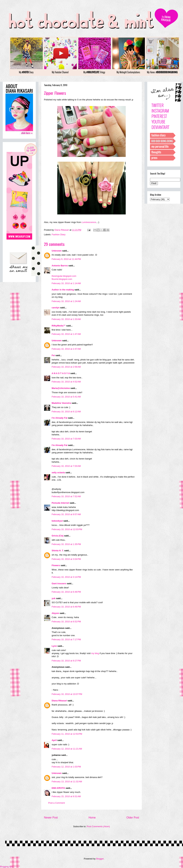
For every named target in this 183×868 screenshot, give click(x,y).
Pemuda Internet (60, 503)
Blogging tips (6, 867)
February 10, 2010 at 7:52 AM (66, 496)
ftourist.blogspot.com (62, 279)
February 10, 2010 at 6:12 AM (66, 412)
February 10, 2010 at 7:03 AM (66, 439)
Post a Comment (57, 803)
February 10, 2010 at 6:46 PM (66, 592)
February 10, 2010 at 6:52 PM (66, 622)
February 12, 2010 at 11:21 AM (67, 749)
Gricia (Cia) (58, 536)
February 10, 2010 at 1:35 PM (66, 544)
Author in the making (63, 290)
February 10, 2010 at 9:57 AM (66, 514)
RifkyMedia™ (59, 326)
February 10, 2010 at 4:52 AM (66, 382)
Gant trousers (59, 583)
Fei (53, 355)
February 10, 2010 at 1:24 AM (66, 301)
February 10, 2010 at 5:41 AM (66, 397)
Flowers (56, 565)
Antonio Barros (60, 266)
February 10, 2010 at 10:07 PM (67, 694)
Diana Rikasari (59, 701)
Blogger (100, 859)
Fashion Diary (59, 235)
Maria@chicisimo (61, 388)
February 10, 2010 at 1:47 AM (66, 334)
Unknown (57, 251)
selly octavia (58, 473)
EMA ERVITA (58, 788)
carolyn (56, 308)
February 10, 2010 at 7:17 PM (66, 639)
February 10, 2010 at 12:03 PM (67, 529)
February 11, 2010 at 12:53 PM (67, 734)
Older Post (133, 818)
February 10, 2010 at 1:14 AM (66, 283)
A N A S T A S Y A (61, 373)
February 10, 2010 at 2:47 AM (66, 349)
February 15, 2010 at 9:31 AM (66, 796)
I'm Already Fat (60, 418)
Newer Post (51, 818)
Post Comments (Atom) (98, 826)
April (54, 740)
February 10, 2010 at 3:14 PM (66, 577)
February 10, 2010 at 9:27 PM (66, 661)
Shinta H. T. (58, 551)
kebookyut (57, 521)
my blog (95, 653)
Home (92, 818)
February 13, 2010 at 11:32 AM (67, 782)
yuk (54, 598)
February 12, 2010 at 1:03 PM (66, 767)
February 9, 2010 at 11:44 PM (66, 259)
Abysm (55, 613)
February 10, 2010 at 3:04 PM (66, 559)
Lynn (54, 646)
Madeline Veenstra (61, 403)
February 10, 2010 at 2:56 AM (66, 367)
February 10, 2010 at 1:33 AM (66, 319)
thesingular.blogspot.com (64, 276)
